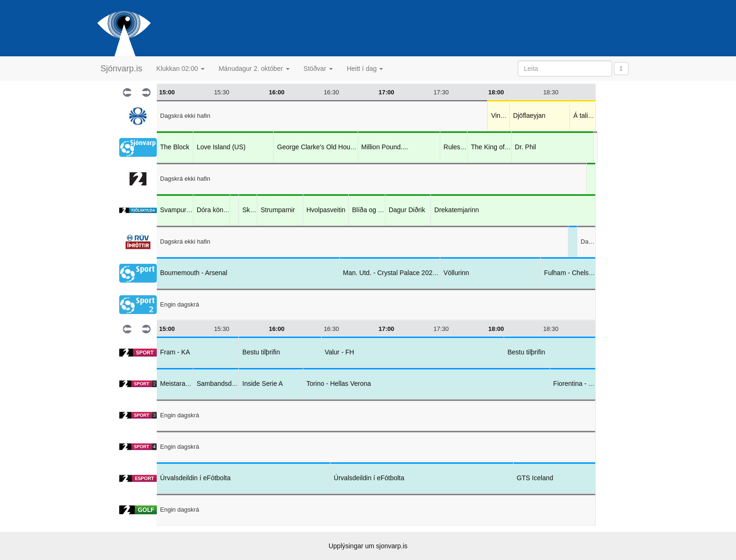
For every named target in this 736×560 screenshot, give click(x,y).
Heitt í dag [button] (365, 69)
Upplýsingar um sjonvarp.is (368, 546)
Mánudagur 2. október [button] (254, 69)
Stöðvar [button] (318, 69)
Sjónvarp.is (121, 69)
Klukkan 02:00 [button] (180, 69)
